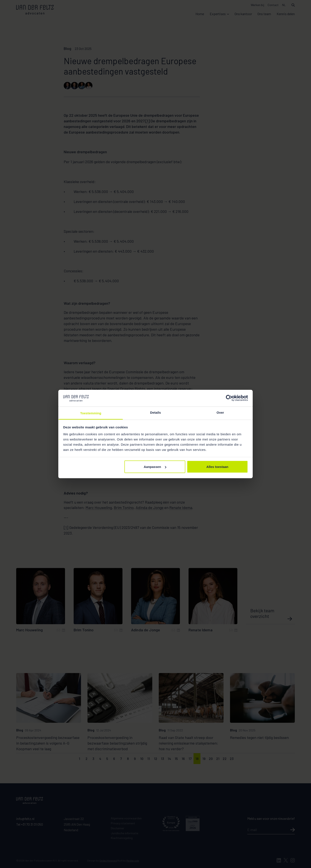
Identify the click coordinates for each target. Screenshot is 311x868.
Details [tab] (155, 412)
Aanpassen (155, 467)
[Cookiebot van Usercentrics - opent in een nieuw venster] (229, 398)
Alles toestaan (217, 467)
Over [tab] (220, 412)
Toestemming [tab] (91, 413)
